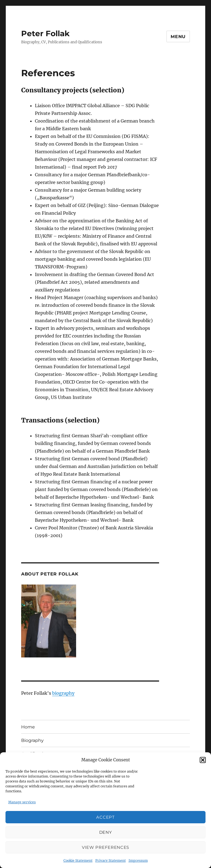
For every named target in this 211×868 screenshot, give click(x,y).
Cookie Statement (78, 860)
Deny (106, 832)
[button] (203, 760)
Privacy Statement (111, 860)
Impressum (138, 860)
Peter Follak (45, 33)
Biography (32, 740)
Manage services (22, 802)
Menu (178, 37)
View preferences (105, 847)
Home (28, 727)
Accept (105, 817)
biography (63, 693)
